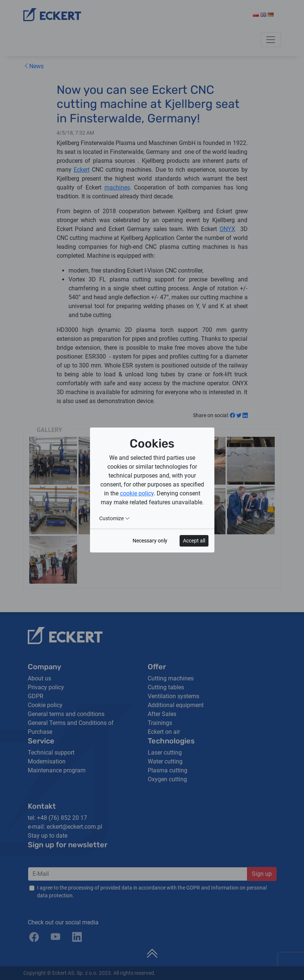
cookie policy (137, 493)
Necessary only (150, 541)
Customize (115, 518)
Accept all (194, 541)
